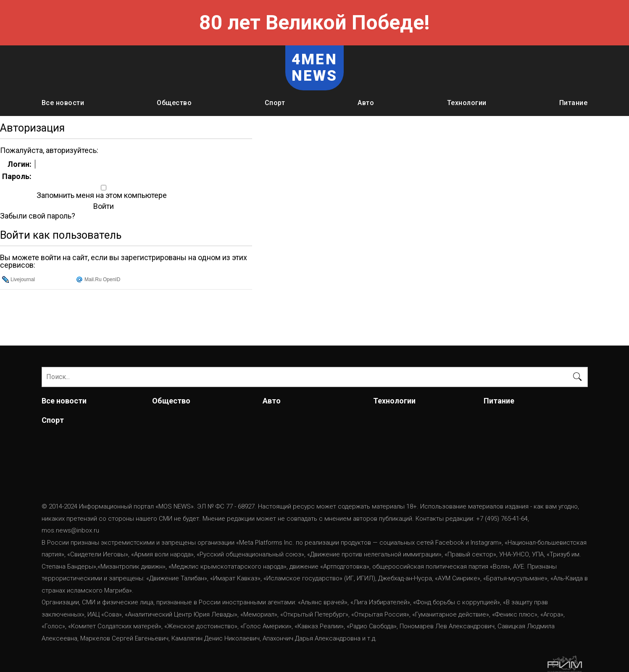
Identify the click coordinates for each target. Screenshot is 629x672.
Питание (574, 103)
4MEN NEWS (315, 68)
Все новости (63, 103)
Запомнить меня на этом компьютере (101, 195)
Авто (366, 103)
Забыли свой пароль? (38, 216)
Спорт (275, 103)
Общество (174, 103)
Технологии (467, 103)
